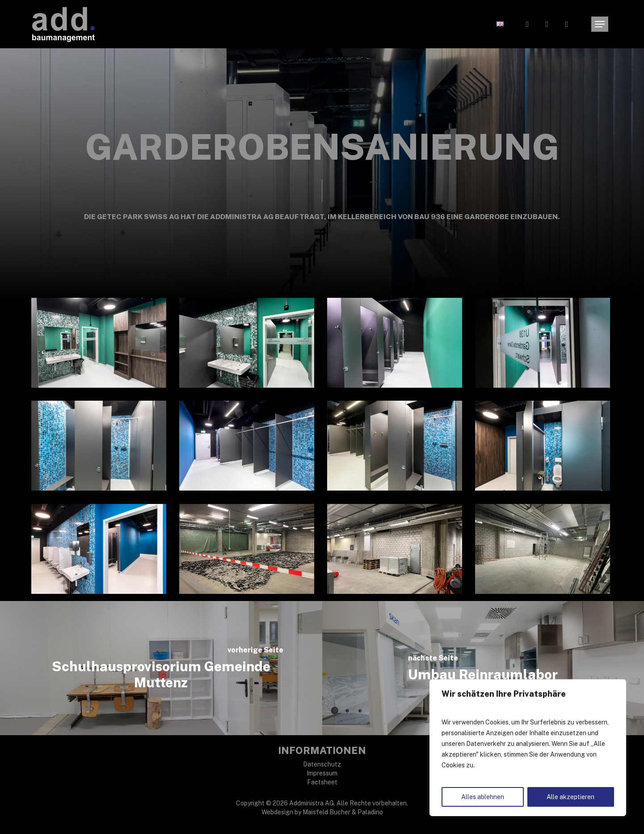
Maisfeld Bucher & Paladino (343, 812)
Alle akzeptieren (570, 797)
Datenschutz (322, 764)
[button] (600, 24)
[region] (528, 748)
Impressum (322, 773)
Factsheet (322, 782)
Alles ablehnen (483, 797)
